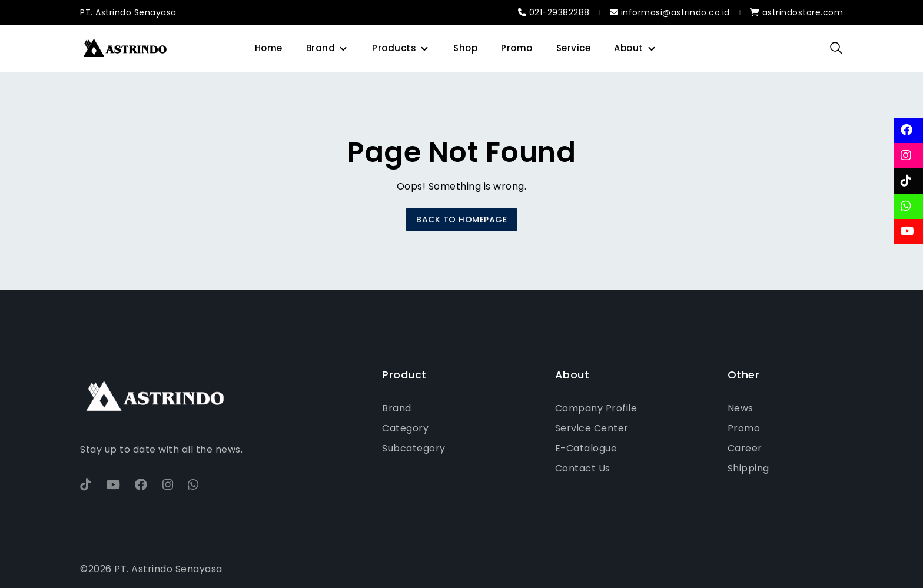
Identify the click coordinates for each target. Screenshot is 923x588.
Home (269, 48)
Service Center (592, 428)
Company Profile (596, 408)
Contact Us (583, 468)
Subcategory (414, 448)
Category (405, 428)
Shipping (748, 468)
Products (394, 48)
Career (745, 448)
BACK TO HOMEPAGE (462, 220)
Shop (465, 48)
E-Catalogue (586, 448)
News (741, 408)
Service (574, 48)
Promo (517, 48)
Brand (321, 48)
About (629, 48)
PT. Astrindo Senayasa (128, 12)
